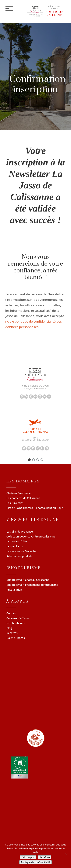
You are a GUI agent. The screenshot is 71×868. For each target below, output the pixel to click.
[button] (29, 460)
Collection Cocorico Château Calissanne (31, 537)
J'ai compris (28, 857)
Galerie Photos (16, 638)
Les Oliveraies (15, 503)
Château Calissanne (19, 493)
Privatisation (14, 590)
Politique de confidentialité (35, 862)
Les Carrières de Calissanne (23, 498)
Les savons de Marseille (21, 551)
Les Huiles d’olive (17, 542)
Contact (11, 614)
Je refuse (45, 857)
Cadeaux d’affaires (18, 618)
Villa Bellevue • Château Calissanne (28, 580)
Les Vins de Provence (20, 532)
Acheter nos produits (19, 556)
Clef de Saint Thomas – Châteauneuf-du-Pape (35, 508)
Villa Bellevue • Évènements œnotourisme (32, 585)
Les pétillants (15, 547)
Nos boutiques (16, 623)
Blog (9, 628)
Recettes (12, 633)
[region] (35, 383)
